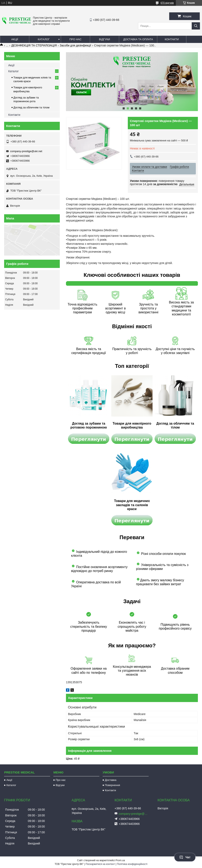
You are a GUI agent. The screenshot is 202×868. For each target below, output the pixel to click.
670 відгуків (167, 3)
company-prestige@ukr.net (26, 151)
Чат (185, 857)
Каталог (44, 39)
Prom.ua (120, 860)
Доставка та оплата (138, 39)
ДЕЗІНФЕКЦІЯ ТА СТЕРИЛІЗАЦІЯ (34, 45)
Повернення (113, 785)
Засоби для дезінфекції (75, 45)
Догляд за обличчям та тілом (31, 107)
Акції (15, 39)
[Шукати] (196, 26)
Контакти (172, 39)
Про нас (76, 39)
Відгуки (104, 39)
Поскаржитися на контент (100, 864)
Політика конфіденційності (132, 864)
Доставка (111, 780)
